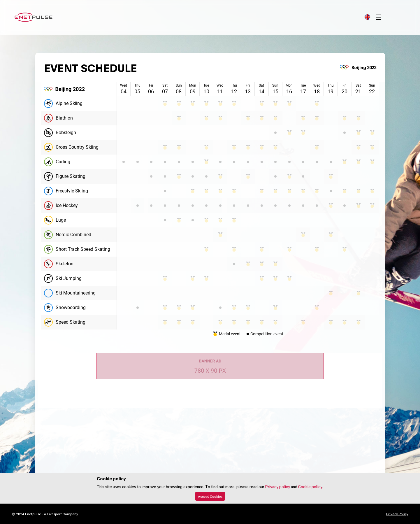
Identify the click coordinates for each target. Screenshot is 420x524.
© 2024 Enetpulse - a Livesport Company (45, 514)
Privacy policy (278, 487)
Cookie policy (310, 487)
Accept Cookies (210, 496)
